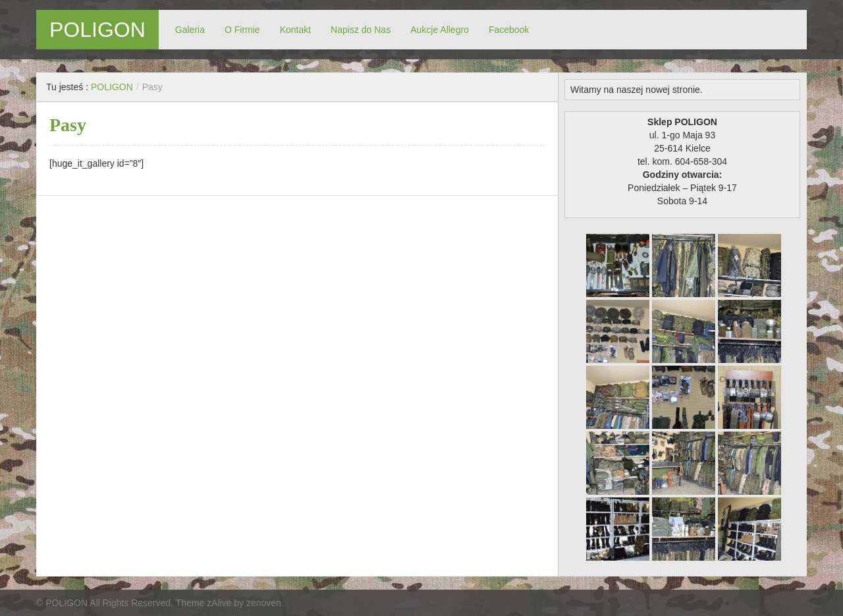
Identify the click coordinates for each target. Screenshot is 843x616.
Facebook (509, 30)
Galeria (190, 30)
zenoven (264, 603)
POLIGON (97, 30)
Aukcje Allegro (440, 30)
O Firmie (242, 30)
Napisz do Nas (361, 30)
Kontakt (295, 30)
